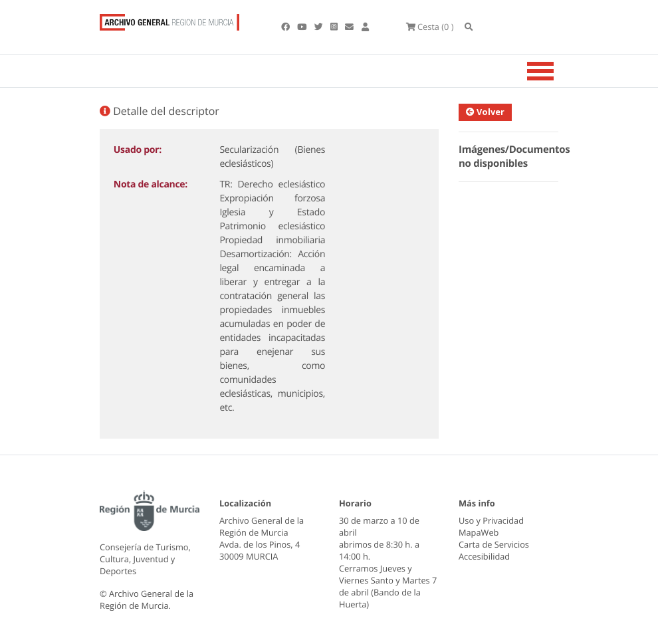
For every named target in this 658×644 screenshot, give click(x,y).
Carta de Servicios (494, 544)
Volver (487, 112)
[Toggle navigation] (557, 71)
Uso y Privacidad (491, 520)
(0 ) (430, 27)
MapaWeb (479, 532)
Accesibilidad (484, 556)
